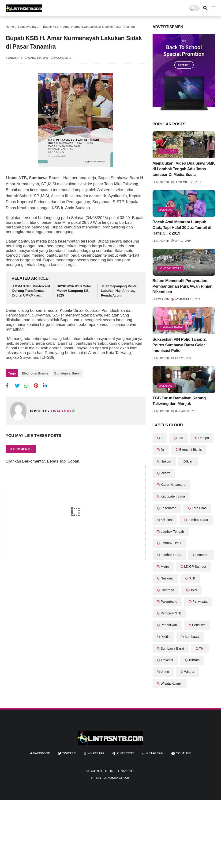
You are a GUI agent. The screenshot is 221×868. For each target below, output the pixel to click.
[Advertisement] (110, 833)
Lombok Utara (170, 268)
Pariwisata (200, 602)
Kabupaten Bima (173, 496)
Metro (165, 567)
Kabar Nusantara (173, 485)
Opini (193, 590)
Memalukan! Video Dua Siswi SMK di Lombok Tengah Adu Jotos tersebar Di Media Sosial (184, 169)
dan (180, 438)
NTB (192, 578)
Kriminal (167, 520)
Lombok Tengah (172, 532)
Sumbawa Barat (28, 27)
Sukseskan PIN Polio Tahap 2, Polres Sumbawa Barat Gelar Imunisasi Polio (180, 345)
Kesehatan (169, 508)
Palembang (169, 602)
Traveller (167, 660)
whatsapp (96, 753)
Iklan (190, 461)
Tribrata (194, 660)
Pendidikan (168, 151)
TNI (202, 648)
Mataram (166, 210)
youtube (183, 753)
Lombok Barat (198, 520)
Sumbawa (192, 637)
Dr (163, 450)
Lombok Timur (171, 543)
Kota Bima (199, 508)
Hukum (166, 461)
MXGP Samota (195, 567)
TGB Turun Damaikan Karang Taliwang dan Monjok (179, 401)
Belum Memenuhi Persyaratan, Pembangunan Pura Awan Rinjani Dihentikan (183, 286)
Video (165, 672)
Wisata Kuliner (171, 683)
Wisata (189, 672)
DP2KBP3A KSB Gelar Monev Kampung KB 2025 (74, 291)
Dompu (204, 438)
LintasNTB (126, 771)
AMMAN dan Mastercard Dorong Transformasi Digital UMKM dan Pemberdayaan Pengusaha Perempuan (31, 291)
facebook (42, 753)
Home (10, 27)
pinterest (125, 753)
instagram (154, 753)
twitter (69, 753)
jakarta (166, 473)
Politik (165, 637)
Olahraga (168, 590)
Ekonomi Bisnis (35, 373)
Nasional (167, 578)
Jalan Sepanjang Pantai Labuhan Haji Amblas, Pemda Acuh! (119, 291)
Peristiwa (199, 625)
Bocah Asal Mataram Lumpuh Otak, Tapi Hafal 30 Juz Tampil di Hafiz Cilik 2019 (182, 228)
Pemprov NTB (171, 613)
